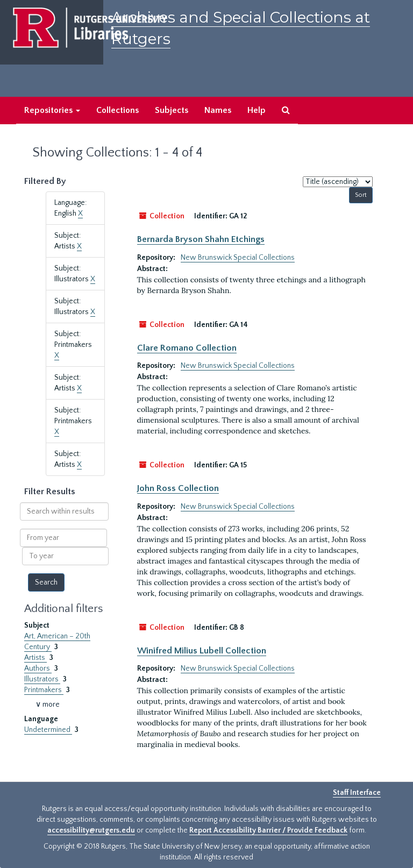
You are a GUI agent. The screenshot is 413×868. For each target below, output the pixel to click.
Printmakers (44, 690)
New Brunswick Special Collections (238, 258)
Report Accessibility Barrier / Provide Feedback (268, 830)
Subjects (172, 110)
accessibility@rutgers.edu (91, 830)
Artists (35, 658)
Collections (118, 110)
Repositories (52, 110)
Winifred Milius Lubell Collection (202, 651)
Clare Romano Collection (187, 348)
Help (257, 110)
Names (218, 110)
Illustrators (42, 679)
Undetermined (48, 730)
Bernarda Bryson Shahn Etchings (201, 239)
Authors (38, 668)
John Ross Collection (178, 488)
